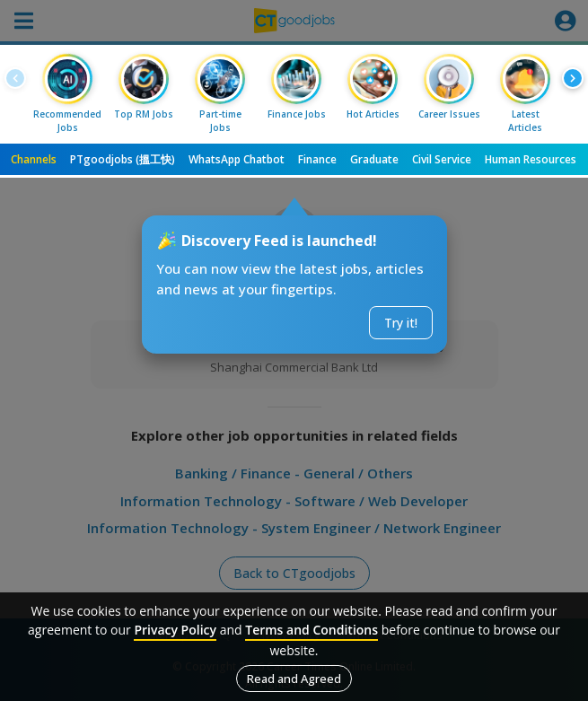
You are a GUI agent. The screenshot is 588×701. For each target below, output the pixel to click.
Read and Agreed (294, 679)
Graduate (374, 159)
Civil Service (442, 159)
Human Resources (531, 159)
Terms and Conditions (312, 630)
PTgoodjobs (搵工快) (123, 159)
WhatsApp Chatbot (237, 159)
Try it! (401, 323)
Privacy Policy (175, 630)
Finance (317, 159)
